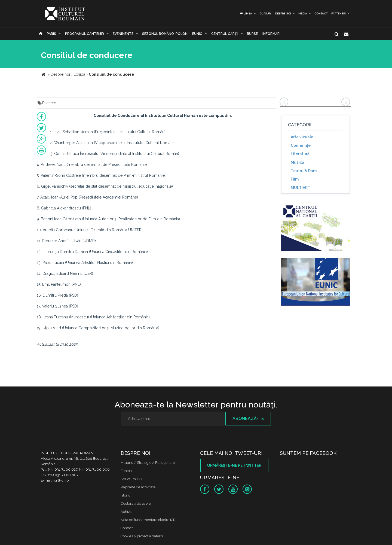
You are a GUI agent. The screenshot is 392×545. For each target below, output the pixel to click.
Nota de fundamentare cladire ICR (148, 520)
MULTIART (301, 188)
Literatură (300, 154)
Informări (271, 34)
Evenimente (123, 34)
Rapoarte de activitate (138, 487)
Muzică (297, 162)
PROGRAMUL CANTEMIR (85, 34)
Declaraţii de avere (136, 503)
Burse (252, 34)
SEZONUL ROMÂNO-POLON (165, 34)
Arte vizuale (302, 137)
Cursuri (265, 13)
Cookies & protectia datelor (142, 536)
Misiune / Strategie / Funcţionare (148, 463)
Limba (246, 13)
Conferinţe (301, 145)
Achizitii (127, 512)
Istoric (125, 495)
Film (295, 179)
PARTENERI (339, 13)
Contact (321, 13)
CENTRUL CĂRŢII (225, 34)
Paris (51, 34)
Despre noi (283, 13)
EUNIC (197, 34)
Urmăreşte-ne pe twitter (234, 465)
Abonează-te (248, 418)
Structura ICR (131, 479)
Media (303, 13)
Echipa (126, 471)
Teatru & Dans (304, 171)
